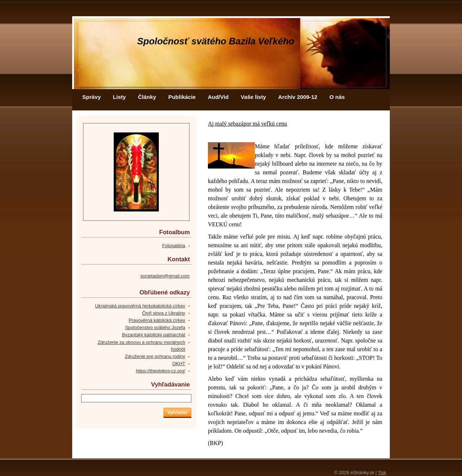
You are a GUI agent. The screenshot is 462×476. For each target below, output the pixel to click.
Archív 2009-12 (298, 97)
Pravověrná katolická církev (157, 320)
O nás (337, 97)
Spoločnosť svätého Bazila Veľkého (216, 41)
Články (147, 97)
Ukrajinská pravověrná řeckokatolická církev (140, 306)
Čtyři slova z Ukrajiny (164, 313)
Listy (119, 97)
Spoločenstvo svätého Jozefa (155, 327)
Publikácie (182, 97)
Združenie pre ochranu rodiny (155, 356)
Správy (91, 97)
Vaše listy (253, 97)
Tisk (382, 473)
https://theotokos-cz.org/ (160, 371)
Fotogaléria (174, 246)
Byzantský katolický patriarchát (154, 335)
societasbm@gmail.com (165, 276)
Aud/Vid (218, 97)
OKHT (179, 364)
